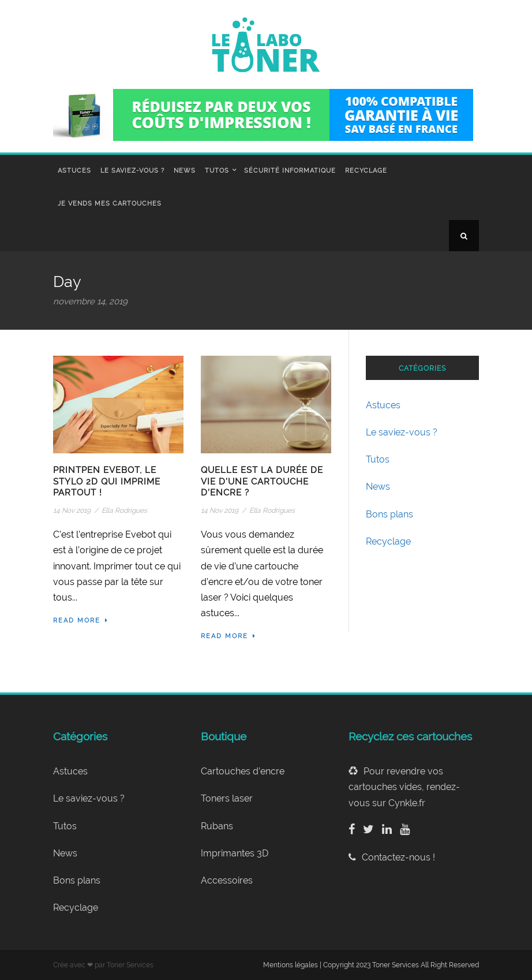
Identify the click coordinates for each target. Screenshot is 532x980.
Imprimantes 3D (235, 853)
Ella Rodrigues (124, 511)
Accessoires (227, 880)
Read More (81, 621)
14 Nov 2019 (72, 511)
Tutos (217, 171)
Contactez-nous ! (392, 857)
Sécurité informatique (290, 171)
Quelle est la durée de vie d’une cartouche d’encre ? (262, 481)
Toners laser (227, 798)
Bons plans (389, 514)
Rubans (217, 826)
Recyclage (366, 171)
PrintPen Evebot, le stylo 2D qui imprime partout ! (107, 481)
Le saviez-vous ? (132, 171)
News (185, 171)
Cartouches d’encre (243, 771)
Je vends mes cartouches (110, 204)
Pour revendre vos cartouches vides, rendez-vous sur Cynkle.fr (404, 787)
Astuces (74, 171)
